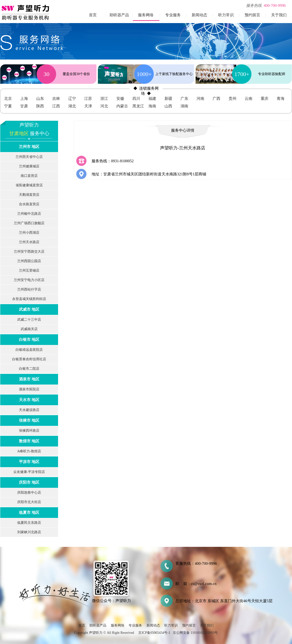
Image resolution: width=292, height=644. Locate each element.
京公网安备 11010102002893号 (195, 633)
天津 (88, 106)
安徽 (120, 99)
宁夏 (8, 106)
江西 (56, 106)
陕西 (40, 106)
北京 (8, 99)
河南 (200, 99)
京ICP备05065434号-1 (154, 633)
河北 (104, 106)
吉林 (56, 99)
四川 (136, 99)
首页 (93, 15)
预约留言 (252, 15)
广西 (216, 99)
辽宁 (72, 99)
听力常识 (226, 15)
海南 (152, 106)
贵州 (232, 99)
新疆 (168, 99)
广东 (184, 99)
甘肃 (24, 106)
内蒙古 (122, 106)
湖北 (72, 106)
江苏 (88, 99)
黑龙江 (138, 106)
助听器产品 (119, 15)
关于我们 (279, 15)
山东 (40, 99)
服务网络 (146, 15)
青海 (281, 99)
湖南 (184, 106)
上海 (24, 99)
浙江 (104, 99)
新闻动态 (199, 15)
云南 (249, 99)
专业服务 (173, 15)
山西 (168, 106)
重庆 (265, 99)
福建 (152, 99)
